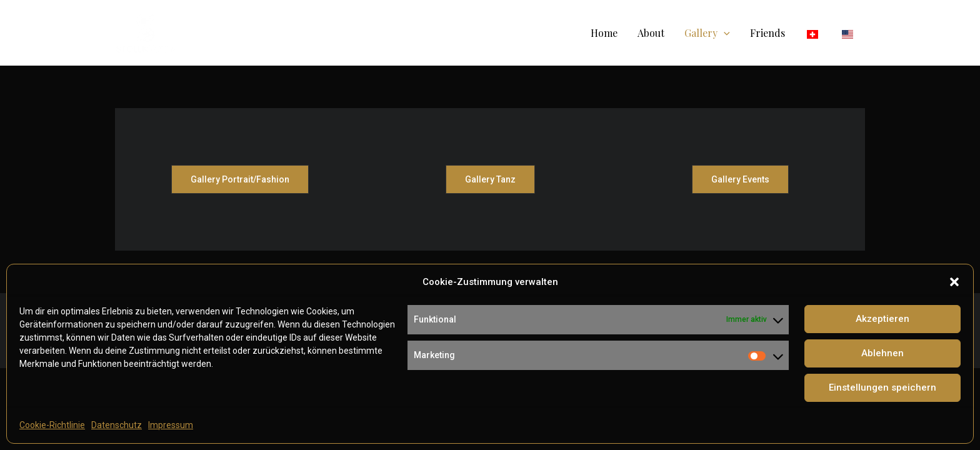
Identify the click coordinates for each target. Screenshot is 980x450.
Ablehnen (882, 353)
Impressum (171, 425)
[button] (954, 282)
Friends (767, 33)
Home (604, 33)
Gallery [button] (707, 33)
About (651, 33)
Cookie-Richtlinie (52, 425)
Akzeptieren (882, 319)
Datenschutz (117, 425)
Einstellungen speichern (882, 387)
